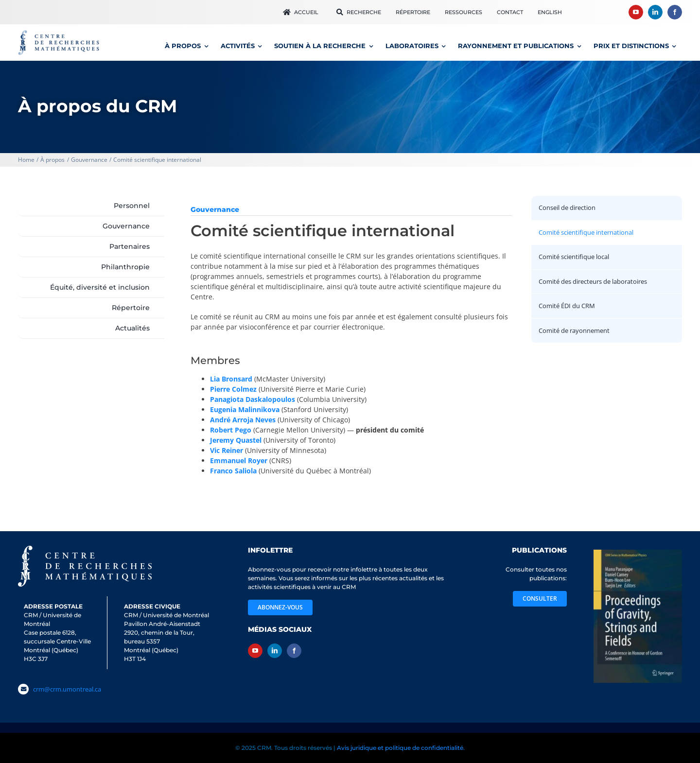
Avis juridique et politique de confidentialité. (401, 748)
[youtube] (636, 12)
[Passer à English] (550, 12)
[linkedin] (655, 12)
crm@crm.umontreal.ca (67, 689)
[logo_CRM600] (60, 32)
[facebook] (675, 12)
